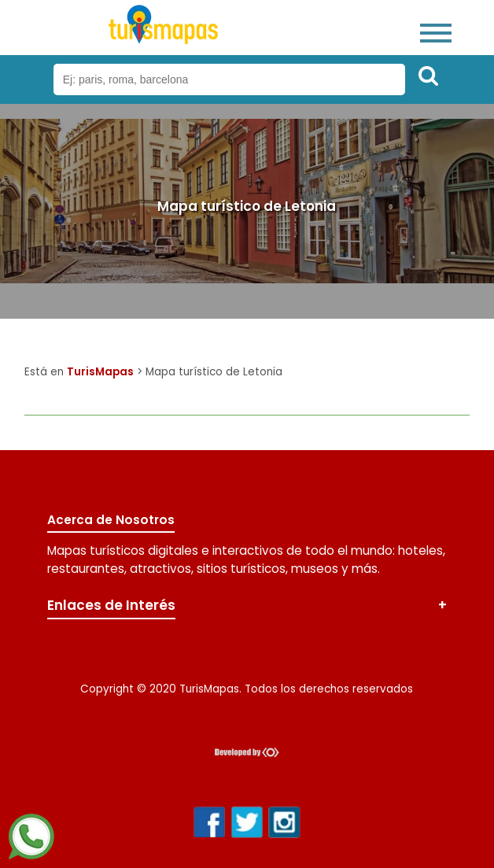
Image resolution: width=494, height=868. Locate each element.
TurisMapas (100, 372)
